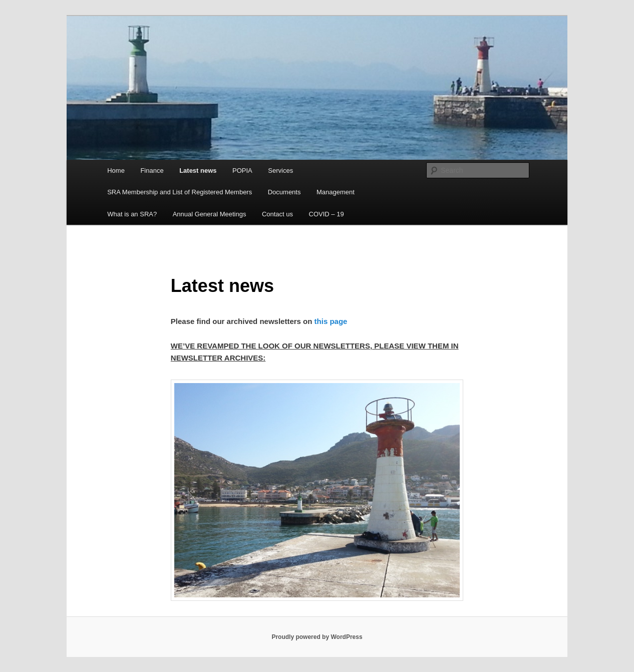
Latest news (198, 171)
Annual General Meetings (210, 214)
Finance (152, 171)
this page (330, 321)
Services (280, 171)
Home (116, 171)
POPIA (242, 171)
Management (336, 192)
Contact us (277, 214)
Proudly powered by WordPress (317, 637)
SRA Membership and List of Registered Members (180, 192)
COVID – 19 (327, 214)
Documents (284, 192)
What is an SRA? (132, 214)
